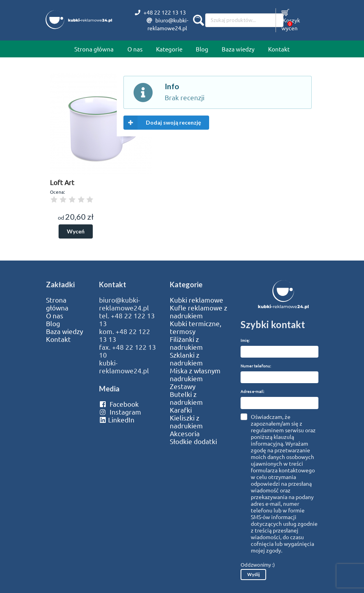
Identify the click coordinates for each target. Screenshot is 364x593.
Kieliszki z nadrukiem (186, 422)
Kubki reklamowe (197, 300)
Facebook (119, 404)
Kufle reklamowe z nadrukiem (199, 312)
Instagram (120, 412)
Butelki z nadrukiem (186, 398)
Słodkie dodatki (193, 441)
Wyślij (254, 574)
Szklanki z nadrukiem (186, 359)
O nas (135, 49)
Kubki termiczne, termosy (196, 327)
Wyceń (76, 231)
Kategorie (169, 49)
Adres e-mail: (252, 391)
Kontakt (279, 49)
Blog (202, 49)
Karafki (181, 410)
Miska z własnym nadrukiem (195, 375)
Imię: (245, 340)
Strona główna (94, 49)
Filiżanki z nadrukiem (186, 343)
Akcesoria (185, 433)
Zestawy (183, 386)
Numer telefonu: (256, 366)
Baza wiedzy (238, 49)
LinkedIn (117, 420)
